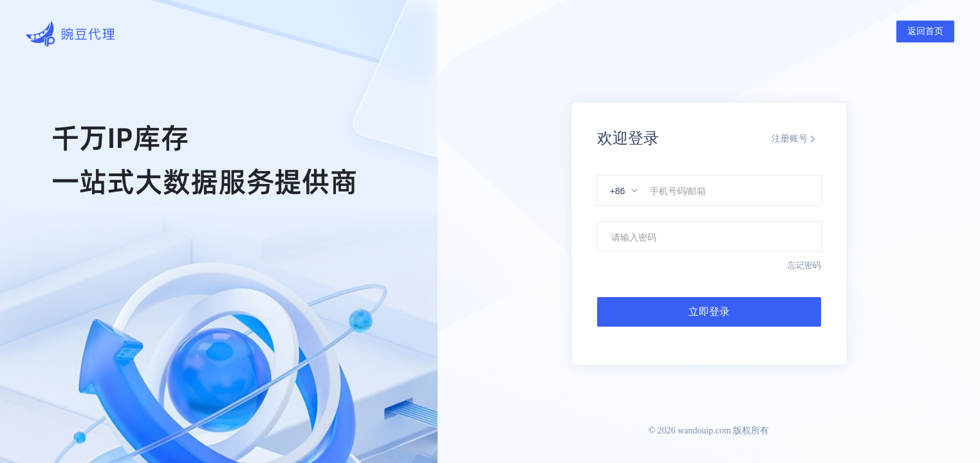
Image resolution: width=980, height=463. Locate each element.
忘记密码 (804, 265)
